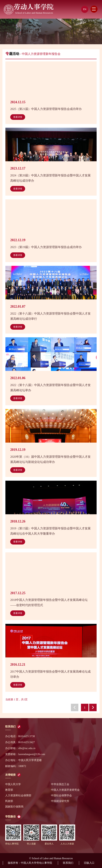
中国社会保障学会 (61, 795)
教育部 (9, 790)
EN (85, 9)
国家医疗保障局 (14, 807)
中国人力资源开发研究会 (65, 790)
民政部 (9, 801)
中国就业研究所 (60, 801)
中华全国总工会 (60, 784)
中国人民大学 (13, 784)
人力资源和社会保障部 (18, 795)
